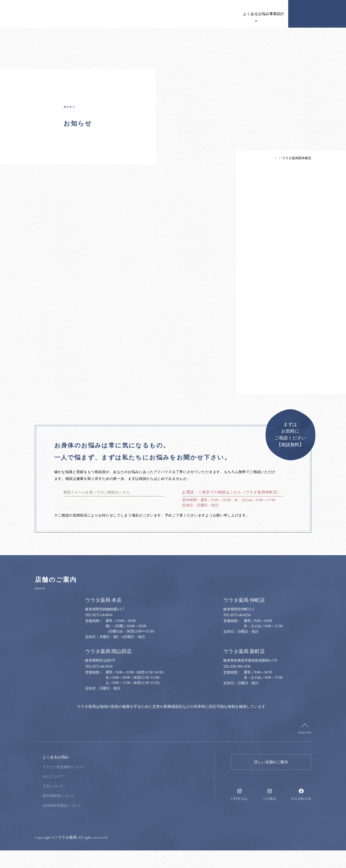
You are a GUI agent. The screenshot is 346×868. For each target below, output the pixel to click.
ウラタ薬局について (124, 14)
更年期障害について (92, 813)
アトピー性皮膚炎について (97, 785)
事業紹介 (220, 14)
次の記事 (204, 326)
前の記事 (52, 326)
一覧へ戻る (128, 326)
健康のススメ (247, 14)
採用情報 (273, 14)
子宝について (87, 804)
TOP (258, 158)
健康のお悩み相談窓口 (317, 14)
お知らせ (92, 14)
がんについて (87, 794)
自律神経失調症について (96, 823)
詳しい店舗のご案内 (271, 780)
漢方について (160, 14)
